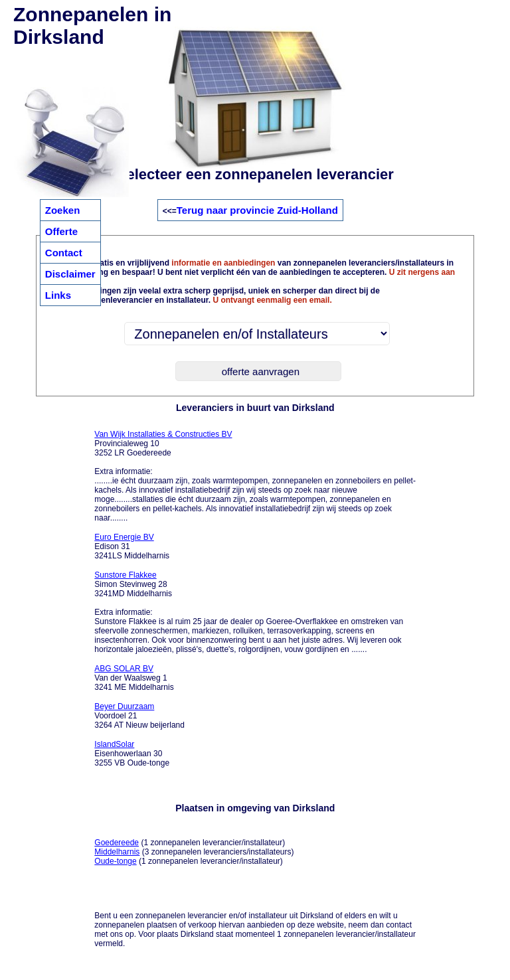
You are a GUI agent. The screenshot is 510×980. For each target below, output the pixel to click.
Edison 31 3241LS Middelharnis (132, 546)
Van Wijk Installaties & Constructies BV (163, 434)
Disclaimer (70, 274)
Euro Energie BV (124, 537)
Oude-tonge (115, 861)
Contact (64, 253)
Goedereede (117, 843)
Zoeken (63, 210)
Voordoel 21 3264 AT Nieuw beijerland (139, 716)
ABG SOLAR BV (124, 669)
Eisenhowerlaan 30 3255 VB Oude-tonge (132, 754)
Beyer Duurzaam (124, 706)
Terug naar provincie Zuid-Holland (257, 210)
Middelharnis (117, 852)
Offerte (61, 231)
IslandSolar (114, 744)
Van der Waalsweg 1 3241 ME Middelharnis (134, 678)
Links (58, 295)
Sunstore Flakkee (125, 575)
